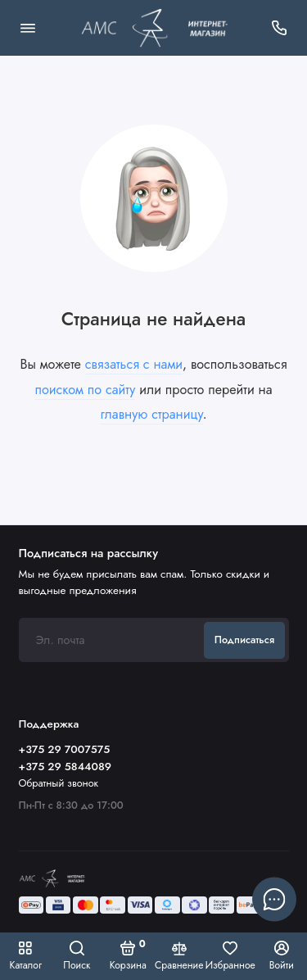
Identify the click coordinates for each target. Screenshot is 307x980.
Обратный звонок (59, 783)
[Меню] (28, 28)
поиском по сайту (85, 390)
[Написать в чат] (274, 899)
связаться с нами (134, 364)
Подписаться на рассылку (88, 553)
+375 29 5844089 (65, 767)
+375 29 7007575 (65, 749)
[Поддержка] (280, 28)
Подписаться (244, 640)
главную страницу (151, 414)
